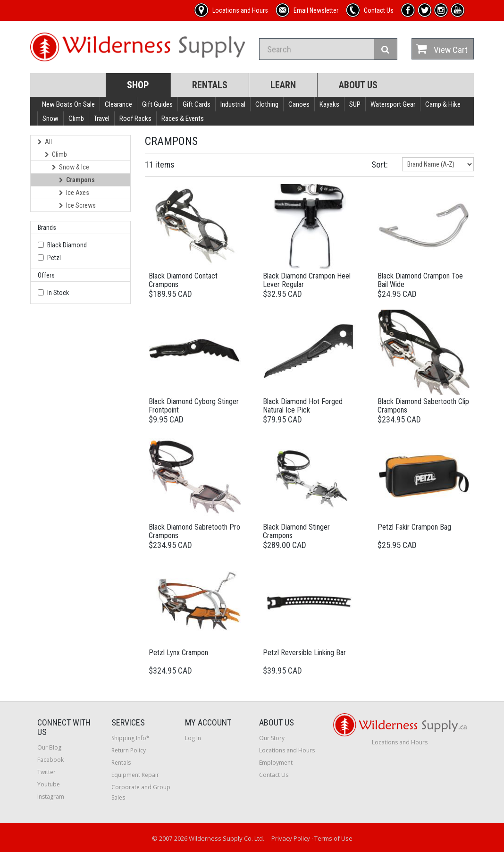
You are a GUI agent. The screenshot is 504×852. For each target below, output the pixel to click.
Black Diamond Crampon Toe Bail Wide (420, 280)
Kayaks (329, 104)
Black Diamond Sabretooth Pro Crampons (194, 531)
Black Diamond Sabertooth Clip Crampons (423, 406)
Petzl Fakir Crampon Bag (414, 527)
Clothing (267, 104)
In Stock (58, 293)
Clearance (118, 104)
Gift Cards (197, 104)
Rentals (210, 85)
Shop (138, 85)
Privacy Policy (291, 838)
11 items (160, 164)
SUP (355, 104)
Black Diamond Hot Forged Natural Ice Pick (303, 406)
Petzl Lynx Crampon (178, 653)
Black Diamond (67, 245)
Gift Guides (157, 104)
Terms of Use (333, 838)
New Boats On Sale (68, 104)
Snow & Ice (71, 167)
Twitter (46, 772)
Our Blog (49, 747)
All (45, 142)
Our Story (272, 738)
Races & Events (183, 118)
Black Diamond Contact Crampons (183, 280)
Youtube (49, 784)
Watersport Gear (393, 104)
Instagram (51, 797)
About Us (358, 85)
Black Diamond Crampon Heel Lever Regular (307, 280)
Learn (283, 85)
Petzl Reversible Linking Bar (304, 653)
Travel (102, 118)
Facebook (50, 760)
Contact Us (274, 775)
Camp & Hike (443, 104)
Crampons (77, 180)
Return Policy (129, 750)
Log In (193, 738)
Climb (76, 118)
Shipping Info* (130, 738)
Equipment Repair (135, 775)
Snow (50, 118)
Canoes (299, 104)
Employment (276, 763)
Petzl (54, 258)
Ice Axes (74, 193)
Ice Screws (77, 205)
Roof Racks (135, 118)
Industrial (233, 104)
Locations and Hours (287, 750)
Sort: (380, 164)
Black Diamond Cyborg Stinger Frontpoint (194, 406)
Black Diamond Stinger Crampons (296, 531)
